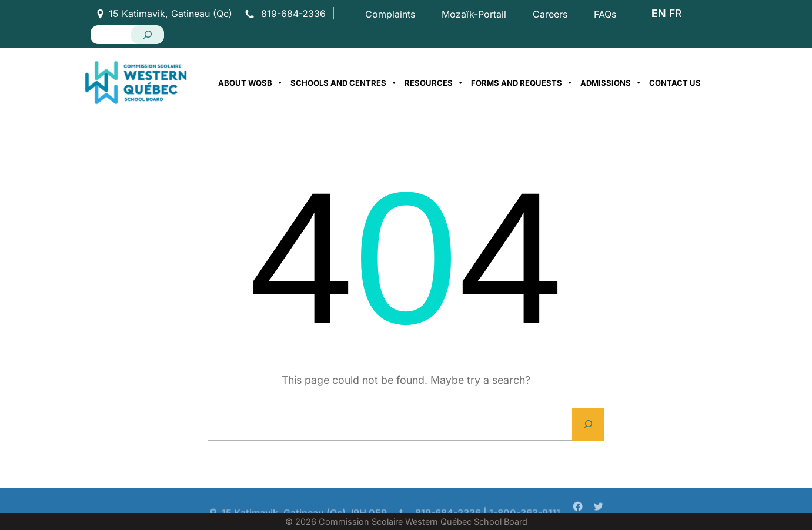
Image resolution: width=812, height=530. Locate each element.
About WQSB (251, 83)
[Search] (148, 35)
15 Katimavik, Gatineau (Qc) (171, 14)
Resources (434, 83)
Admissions (611, 83)
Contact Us (675, 83)
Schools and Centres (344, 83)
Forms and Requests (522, 83)
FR (675, 13)
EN (659, 13)
